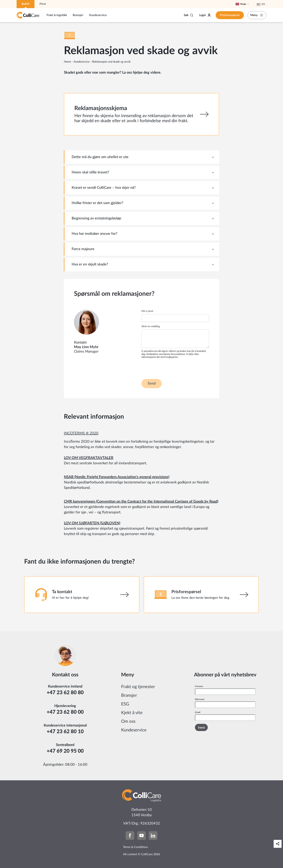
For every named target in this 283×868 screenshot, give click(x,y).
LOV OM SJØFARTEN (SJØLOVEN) (92, 523)
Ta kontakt (62, 592)
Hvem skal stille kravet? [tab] (90, 172)
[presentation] (169, 369)
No (258, 4)
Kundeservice (98, 15)
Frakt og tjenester (138, 687)
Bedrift (26, 4)
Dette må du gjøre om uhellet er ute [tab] (100, 157)
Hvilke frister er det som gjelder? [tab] (97, 203)
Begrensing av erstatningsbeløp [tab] (96, 218)
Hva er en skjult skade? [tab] (90, 264)
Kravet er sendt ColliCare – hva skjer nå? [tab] (104, 188)
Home (68, 62)
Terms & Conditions (135, 847)
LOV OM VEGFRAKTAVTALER (89, 458)
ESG (125, 704)
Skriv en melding (151, 326)
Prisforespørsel (227, 15)
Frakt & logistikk (57, 15)
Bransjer (78, 15)
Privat (43, 4)
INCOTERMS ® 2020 (81, 433)
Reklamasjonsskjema (101, 108)
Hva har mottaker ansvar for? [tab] (94, 234)
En (264, 4)
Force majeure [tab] (83, 249)
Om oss (128, 721)
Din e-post (147, 311)
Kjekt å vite (132, 713)
